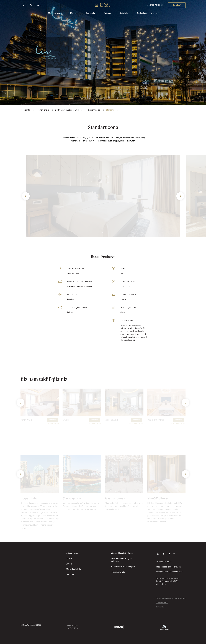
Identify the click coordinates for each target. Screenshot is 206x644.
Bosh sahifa (25, 110)
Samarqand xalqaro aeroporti (123, 567)
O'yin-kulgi (124, 13)
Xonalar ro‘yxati (94, 110)
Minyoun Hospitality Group (122, 553)
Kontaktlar (70, 575)
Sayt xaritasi (160, 607)
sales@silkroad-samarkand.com (169, 572)
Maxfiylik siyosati (162, 603)
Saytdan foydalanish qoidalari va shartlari (171, 598)
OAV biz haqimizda (73, 569)
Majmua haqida (72, 553)
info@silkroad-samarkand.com (169, 567)
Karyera (69, 564)
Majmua (74, 13)
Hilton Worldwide (118, 572)
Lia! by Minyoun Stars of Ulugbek (68, 110)
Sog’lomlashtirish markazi (147, 13)
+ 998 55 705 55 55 (155, 5)
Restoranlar (90, 13)
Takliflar (69, 558)
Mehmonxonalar (55, 13)
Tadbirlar (107, 13)
